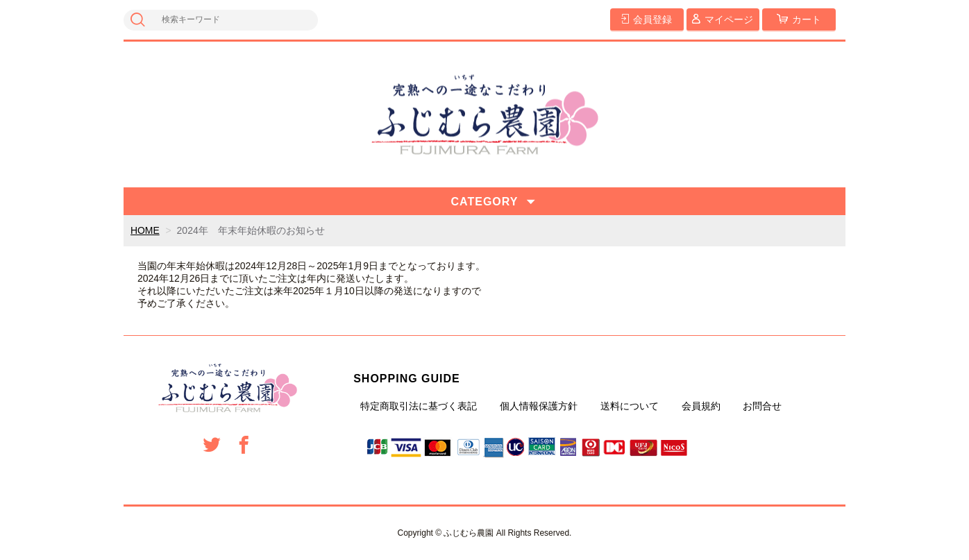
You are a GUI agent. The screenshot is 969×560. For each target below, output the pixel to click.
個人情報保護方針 (539, 406)
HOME (145, 230)
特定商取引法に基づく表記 (419, 406)
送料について (630, 406)
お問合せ (762, 406)
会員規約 (701, 406)
